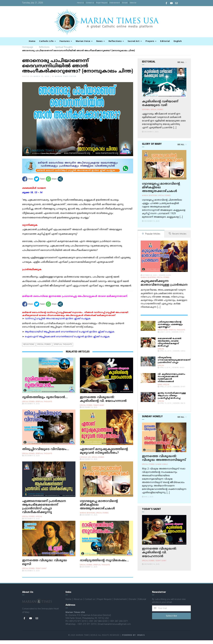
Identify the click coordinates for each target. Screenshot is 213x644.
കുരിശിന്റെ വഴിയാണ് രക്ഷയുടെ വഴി (160, 107)
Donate (125, 3)
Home (32, 41)
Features (66, 41)
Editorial (133, 3)
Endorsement (115, 3)
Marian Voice (84, 41)
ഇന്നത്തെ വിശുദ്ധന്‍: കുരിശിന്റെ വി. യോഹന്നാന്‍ (103, 403)
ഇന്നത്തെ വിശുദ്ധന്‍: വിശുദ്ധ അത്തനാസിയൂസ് (164, 462)
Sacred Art (135, 41)
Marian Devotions (87, 517)
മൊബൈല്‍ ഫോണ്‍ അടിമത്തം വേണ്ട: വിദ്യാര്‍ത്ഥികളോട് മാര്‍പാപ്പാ (170, 346)
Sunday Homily (162, 468)
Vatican (39, 520)
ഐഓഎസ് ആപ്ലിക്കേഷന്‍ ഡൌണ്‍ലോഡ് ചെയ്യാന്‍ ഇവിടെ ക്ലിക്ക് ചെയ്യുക (67, 340)
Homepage (28, 51)
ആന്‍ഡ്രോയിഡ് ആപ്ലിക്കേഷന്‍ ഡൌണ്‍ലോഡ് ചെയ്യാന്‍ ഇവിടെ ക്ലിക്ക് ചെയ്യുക (70, 336)
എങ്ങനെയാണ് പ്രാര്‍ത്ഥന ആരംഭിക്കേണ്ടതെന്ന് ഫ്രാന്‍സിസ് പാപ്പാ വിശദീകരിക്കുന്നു (44, 510)
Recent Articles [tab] (178, 238)
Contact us (90, 3)
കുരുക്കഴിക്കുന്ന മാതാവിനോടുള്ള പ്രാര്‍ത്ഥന (164, 286)
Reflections (116, 41)
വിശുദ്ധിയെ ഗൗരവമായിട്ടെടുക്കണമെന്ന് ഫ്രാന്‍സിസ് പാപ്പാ (174, 364)
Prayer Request (102, 3)
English (178, 41)
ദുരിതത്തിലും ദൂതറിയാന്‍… (45, 401)
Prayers (151, 41)
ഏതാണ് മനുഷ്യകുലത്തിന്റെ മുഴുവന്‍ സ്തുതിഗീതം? (104, 455)
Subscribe (172, 620)
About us (80, 3)
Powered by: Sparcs (133, 639)
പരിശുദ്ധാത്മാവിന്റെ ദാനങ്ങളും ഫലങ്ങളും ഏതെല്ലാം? (170, 328)
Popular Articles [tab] (151, 238)
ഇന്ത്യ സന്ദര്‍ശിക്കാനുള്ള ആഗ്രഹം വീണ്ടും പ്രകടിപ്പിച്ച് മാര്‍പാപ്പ (172, 399)
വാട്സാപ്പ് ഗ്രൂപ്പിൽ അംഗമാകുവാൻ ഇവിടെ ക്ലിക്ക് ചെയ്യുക (58, 322)
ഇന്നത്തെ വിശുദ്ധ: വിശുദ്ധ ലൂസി (45, 566)
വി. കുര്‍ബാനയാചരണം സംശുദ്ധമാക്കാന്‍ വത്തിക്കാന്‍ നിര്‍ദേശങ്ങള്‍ (171, 381)
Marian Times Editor (66, 80)
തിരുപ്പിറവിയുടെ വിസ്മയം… (46, 453)
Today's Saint (99, 409)
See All (182, 66)
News (101, 41)
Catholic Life (47, 41)
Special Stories (44, 348)
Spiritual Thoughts (64, 51)
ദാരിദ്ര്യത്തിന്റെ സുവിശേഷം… (104, 564)
